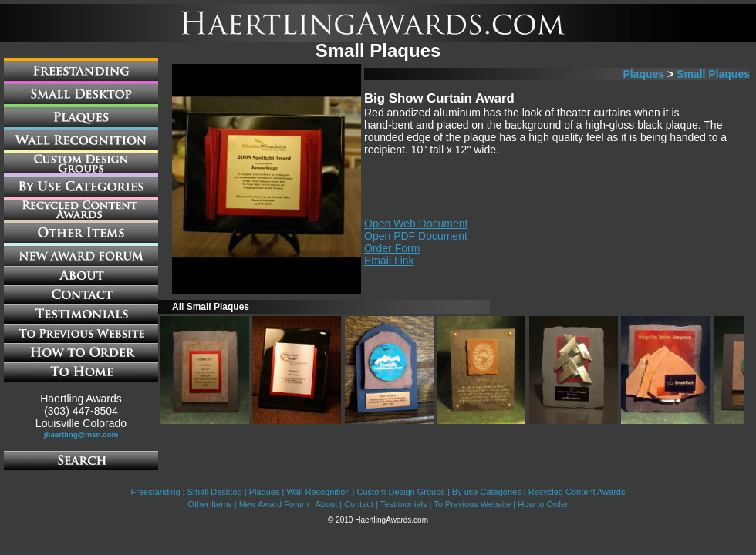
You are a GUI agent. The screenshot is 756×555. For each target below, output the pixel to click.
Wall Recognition (318, 492)
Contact (359, 504)
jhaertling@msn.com (81, 434)
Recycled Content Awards (577, 492)
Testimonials (404, 504)
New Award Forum (274, 504)
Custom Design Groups (401, 492)
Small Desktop (215, 492)
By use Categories (487, 492)
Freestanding (156, 492)
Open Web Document (416, 224)
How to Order (543, 504)
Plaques (643, 74)
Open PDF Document (416, 236)
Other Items (209, 504)
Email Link (389, 261)
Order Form (392, 248)
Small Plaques (713, 74)
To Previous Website (472, 504)
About (326, 504)
